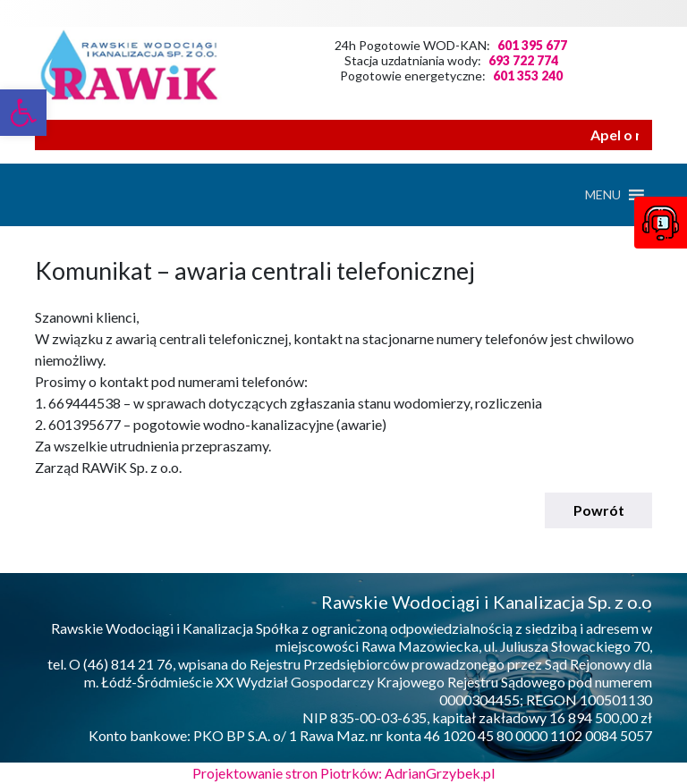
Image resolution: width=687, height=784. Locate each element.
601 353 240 (528, 76)
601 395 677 (532, 45)
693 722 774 (523, 60)
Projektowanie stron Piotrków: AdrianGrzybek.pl (343, 773)
